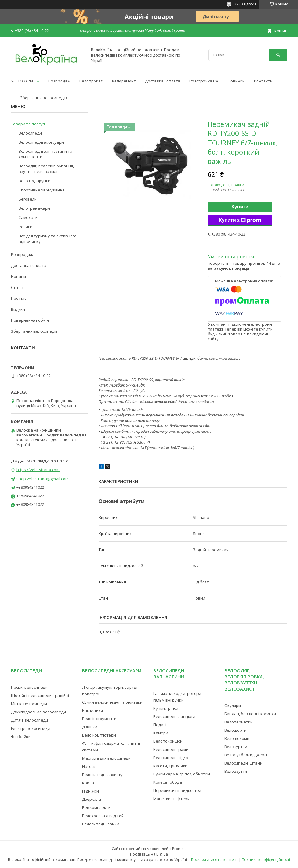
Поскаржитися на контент (214, 860)
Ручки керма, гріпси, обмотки (182, 774)
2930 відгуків (245, 4)
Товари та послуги (29, 124)
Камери (161, 733)
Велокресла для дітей (103, 816)
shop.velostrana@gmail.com (43, 479)
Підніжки (90, 791)
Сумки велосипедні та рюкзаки (112, 702)
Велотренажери (34, 208)
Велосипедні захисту (102, 775)
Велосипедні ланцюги (174, 716)
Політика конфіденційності (266, 860)
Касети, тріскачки (170, 766)
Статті (17, 287)
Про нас (19, 298)
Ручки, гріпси (166, 708)
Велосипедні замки (101, 824)
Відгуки (18, 309)
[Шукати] (278, 55)
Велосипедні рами (171, 749)
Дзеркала (92, 799)
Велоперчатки (239, 722)
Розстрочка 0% (204, 81)
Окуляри (233, 705)
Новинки (236, 81)
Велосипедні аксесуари (41, 142)
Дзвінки (90, 727)
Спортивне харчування (42, 190)
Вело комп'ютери (99, 735)
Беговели (28, 199)
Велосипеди (30, 133)
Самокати (28, 217)
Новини (18, 276)
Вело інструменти (99, 719)
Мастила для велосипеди (106, 758)
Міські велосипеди (29, 704)
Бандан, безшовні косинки (250, 714)
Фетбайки (21, 737)
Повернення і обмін (30, 320)
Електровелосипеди (31, 728)
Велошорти (236, 730)
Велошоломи (237, 738)
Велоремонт (124, 81)
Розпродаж (59, 81)
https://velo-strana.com (38, 470)
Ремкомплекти (96, 807)
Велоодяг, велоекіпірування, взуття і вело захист (46, 169)
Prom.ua (179, 849)
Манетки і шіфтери (172, 799)
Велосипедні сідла (171, 758)
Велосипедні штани (243, 763)
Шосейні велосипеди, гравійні (40, 695)
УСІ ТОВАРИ (22, 81)
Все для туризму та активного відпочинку (48, 239)
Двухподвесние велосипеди (38, 712)
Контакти (263, 81)
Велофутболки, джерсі (246, 755)
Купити (240, 207)
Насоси (89, 766)
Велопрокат (91, 81)
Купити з (240, 220)
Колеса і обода (168, 782)
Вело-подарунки (35, 181)
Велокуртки (236, 747)
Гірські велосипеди (29, 687)
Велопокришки (168, 741)
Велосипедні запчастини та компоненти (45, 154)
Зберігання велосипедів (43, 98)
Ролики (26, 227)
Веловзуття (236, 771)
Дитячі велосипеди (29, 720)
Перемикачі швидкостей (177, 790)
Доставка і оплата (163, 81)
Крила (88, 783)
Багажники (93, 710)
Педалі (160, 725)
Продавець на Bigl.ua (149, 854)
